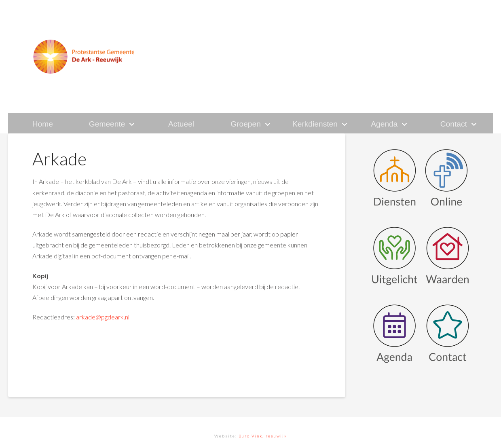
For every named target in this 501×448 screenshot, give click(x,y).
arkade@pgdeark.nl (103, 317)
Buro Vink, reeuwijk (263, 436)
